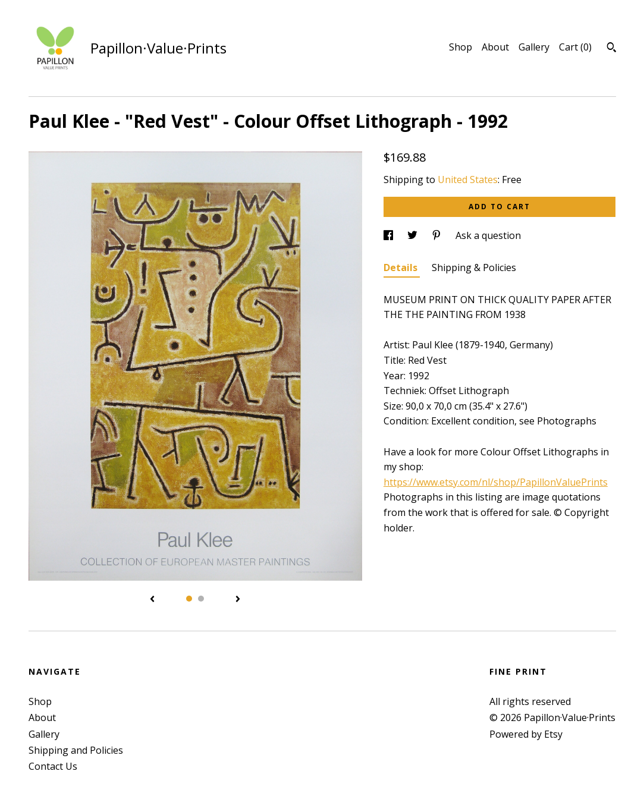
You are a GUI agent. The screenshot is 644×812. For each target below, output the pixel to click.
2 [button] (201, 599)
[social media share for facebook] (389, 235)
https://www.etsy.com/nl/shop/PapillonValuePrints (496, 482)
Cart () (575, 47)
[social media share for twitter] (414, 235)
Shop (461, 47)
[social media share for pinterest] (438, 235)
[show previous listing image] (152, 600)
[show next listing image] (238, 600)
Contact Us (53, 766)
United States (468, 180)
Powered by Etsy (526, 734)
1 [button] (189, 599)
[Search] (612, 49)
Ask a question (488, 235)
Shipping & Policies (474, 267)
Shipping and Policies (76, 750)
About (495, 47)
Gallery (534, 47)
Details (402, 267)
